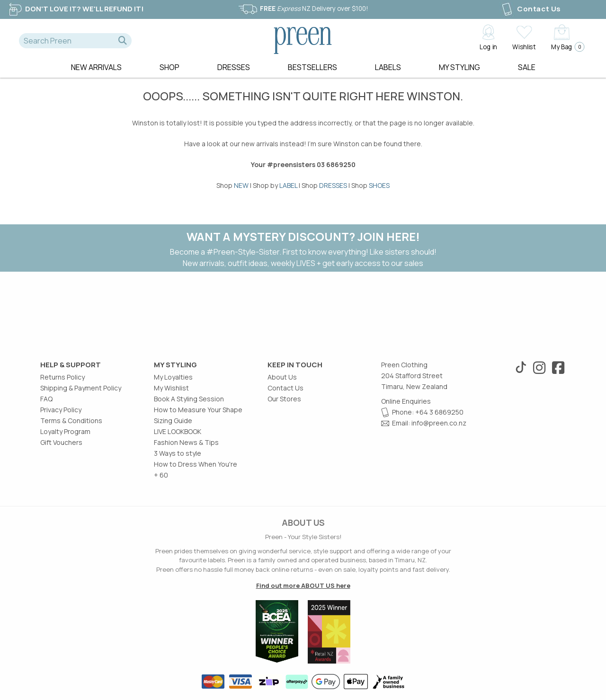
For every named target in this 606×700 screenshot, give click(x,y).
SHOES (379, 185)
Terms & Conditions (71, 421)
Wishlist (524, 46)
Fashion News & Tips (186, 442)
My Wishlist (171, 388)
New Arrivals (96, 67)
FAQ (46, 399)
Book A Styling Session (189, 399)
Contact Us (530, 9)
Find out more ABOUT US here (303, 585)
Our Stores (284, 399)
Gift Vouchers (61, 442)
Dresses (234, 67)
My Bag (565, 47)
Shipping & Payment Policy (81, 388)
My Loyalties (173, 377)
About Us (282, 377)
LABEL (288, 185)
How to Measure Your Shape (198, 410)
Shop (169, 67)
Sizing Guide (173, 421)
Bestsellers (312, 67)
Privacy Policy (61, 410)
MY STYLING (459, 67)
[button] (123, 41)
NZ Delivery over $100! (303, 9)
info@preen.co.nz (439, 423)
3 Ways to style (178, 453)
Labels (388, 67)
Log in (488, 46)
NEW (241, 185)
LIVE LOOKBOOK (178, 431)
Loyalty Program (65, 431)
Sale (527, 67)
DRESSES (333, 185)
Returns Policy (62, 377)
